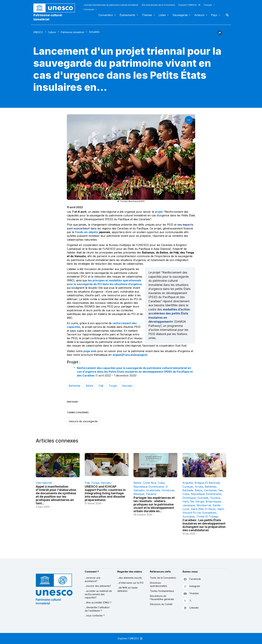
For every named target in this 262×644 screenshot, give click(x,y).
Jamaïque (189, 505)
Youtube (191, 593)
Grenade (203, 498)
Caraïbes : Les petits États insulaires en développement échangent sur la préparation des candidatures (204, 525)
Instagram (191, 586)
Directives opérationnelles (158, 584)
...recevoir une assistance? (93, 579)
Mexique (139, 494)
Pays (214, 15)
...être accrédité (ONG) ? (98, 602)
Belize (89, 386)
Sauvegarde (180, 15)
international (44, 483)
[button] (220, 35)
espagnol (141, 355)
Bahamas (75, 386)
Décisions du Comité (161, 604)
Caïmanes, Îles (213, 490)
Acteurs (199, 15)
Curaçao (188, 487)
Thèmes (147, 15)
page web (90, 351)
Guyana (215, 498)
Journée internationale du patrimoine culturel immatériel (111, 5)
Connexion (89, 9)
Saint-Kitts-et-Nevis (203, 509)
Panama (151, 494)
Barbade (188, 490)
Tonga (113, 386)
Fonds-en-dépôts (87, 232)
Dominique (189, 498)
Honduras (168, 490)
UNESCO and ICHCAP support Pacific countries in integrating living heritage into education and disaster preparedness (105, 493)
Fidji (101, 386)
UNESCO (38, 32)
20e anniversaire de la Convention (158, 5)
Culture (52, 32)
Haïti (185, 501)
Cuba (161, 483)
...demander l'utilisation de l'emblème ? (97, 609)
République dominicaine (149, 487)
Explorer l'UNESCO (189, 5)
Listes (162, 15)
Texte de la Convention (163, 578)
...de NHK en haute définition (127, 589)
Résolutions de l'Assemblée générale (162, 598)
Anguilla (188, 483)
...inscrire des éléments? (98, 586)
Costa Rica (149, 483)
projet (159, 212)
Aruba (199, 487)
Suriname (189, 517)
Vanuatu (127, 386)
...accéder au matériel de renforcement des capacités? (98, 594)
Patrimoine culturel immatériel (48, 17)
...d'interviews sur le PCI (130, 583)
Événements (127, 15)
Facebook (192, 579)
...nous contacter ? (95, 616)
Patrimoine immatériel (72, 32)
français (128, 355)
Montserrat (204, 505)
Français (208, 5)
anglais (117, 355)
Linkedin (191, 608)
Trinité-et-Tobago (207, 517)
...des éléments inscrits (130, 578)
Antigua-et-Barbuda (207, 483)
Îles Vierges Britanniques (206, 501)
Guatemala (153, 490)
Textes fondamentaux (162, 591)
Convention (106, 15)
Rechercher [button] (226, 15)
